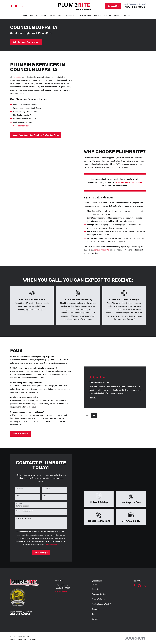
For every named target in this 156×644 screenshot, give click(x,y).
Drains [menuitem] (61, 15)
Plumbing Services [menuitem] (48, 15)
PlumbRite (17, 77)
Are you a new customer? (21, 511)
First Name (16, 488)
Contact (95, 619)
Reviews (95, 609)
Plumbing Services (99, 594)
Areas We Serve (98, 599)
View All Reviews (17, 434)
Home (94, 584)
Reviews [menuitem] (97, 15)
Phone (15, 496)
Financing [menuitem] (108, 15)
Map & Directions (62, 591)
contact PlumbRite (105, 250)
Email (41, 496)
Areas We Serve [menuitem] (85, 15)
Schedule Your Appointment (26, 42)
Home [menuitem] (25, 15)
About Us (96, 589)
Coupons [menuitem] (118, 15)
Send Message (38, 553)
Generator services (21, 126)
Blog (94, 614)
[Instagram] (17, 6)
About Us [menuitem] (34, 15)
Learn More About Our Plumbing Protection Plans (36, 135)
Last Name (43, 488)
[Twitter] (22, 6)
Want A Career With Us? (101, 604)
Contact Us (113, 6)
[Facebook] (11, 6)
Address (16, 503)
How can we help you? (20, 518)
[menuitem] (13, 639)
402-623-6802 (135, 7)
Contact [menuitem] (127, 15)
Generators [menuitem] (71, 15)
